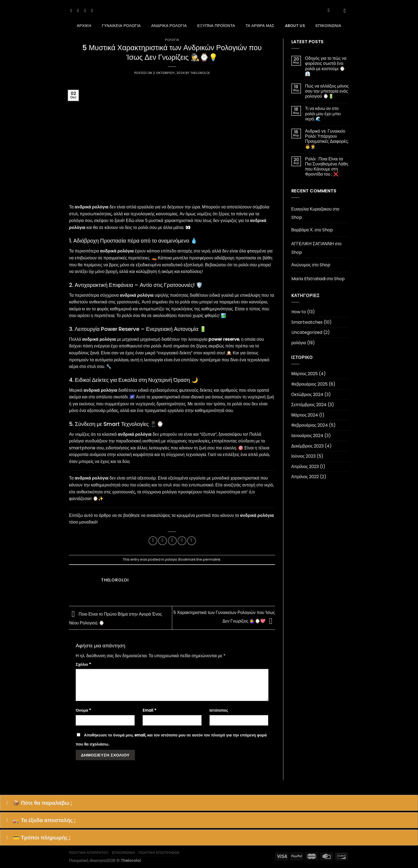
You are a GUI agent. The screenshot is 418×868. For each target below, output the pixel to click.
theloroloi (200, 73)
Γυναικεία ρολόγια (121, 26)
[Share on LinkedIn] (192, 541)
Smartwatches (307, 322)
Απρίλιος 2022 (305, 477)
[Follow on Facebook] (73, 10)
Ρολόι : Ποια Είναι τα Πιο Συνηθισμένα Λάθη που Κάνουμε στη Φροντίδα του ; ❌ (326, 167)
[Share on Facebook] (153, 541)
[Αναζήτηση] (330, 11)
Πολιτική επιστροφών (159, 853)
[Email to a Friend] (172, 541)
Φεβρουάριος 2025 (310, 384)
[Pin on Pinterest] (182, 541)
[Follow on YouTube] (93, 10)
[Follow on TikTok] (86, 10)
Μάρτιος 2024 (305, 415)
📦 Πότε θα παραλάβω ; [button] (38, 803)
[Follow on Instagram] (79, 10)
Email (149, 710)
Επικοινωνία (328, 26)
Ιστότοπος (219, 710)
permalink (212, 559)
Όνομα (83, 710)
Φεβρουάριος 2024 (310, 425)
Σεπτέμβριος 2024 (309, 405)
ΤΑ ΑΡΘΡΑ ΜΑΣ (260, 26)
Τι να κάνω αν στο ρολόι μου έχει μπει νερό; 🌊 (323, 114)
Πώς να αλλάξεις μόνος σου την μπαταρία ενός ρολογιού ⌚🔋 (327, 91)
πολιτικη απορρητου (89, 853)
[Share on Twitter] (162, 541)
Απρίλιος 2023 (305, 467)
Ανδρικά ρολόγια (169, 26)
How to (299, 312)
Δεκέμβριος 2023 (308, 446)
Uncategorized (307, 332)
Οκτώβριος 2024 (308, 395)
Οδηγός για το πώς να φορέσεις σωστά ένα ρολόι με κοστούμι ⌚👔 (326, 66)
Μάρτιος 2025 (305, 374)
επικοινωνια (123, 853)
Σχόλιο (83, 664)
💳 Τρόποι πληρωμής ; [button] (37, 838)
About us (295, 26)
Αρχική (84, 26)
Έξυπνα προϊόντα (216, 26)
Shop (297, 217)
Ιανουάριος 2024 (308, 436)
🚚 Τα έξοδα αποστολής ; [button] (40, 820)
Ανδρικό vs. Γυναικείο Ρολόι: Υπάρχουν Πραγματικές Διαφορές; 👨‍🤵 (327, 139)
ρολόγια (172, 40)
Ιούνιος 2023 (304, 456)
